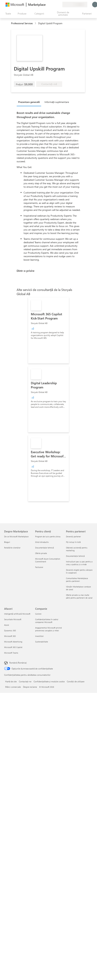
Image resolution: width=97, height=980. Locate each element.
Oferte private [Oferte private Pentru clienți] (41, 553)
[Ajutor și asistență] (51, 5)
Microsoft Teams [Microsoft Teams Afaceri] (11, 653)
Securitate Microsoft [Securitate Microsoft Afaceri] (13, 619)
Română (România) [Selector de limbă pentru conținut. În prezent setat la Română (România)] (18, 663)
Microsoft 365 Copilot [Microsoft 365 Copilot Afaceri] (13, 647)
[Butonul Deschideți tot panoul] (8, 14)
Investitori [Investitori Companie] (39, 636)
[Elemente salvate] (55, 5)
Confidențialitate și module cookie (49, 681)
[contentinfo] (36, 23)
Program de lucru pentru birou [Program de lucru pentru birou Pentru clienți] (48, 536)
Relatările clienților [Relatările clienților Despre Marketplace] (12, 548)
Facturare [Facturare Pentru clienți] (39, 567)
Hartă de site (11, 681)
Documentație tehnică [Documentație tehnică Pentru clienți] (45, 548)
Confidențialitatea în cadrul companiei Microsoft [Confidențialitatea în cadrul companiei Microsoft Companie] (47, 621)
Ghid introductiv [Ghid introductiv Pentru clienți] (42, 542)
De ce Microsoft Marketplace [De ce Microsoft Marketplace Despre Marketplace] (16, 536)
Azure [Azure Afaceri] (7, 625)
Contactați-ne (25, 681)
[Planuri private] (60, 5)
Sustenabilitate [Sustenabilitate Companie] (42, 642)
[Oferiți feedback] (47, 5)
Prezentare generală (29, 102)
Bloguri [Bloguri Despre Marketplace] (7, 542)
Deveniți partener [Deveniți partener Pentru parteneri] (73, 536)
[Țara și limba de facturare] (75, 5)
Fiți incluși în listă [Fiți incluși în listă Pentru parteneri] (73, 542)
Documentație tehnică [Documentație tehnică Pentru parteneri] (75, 556)
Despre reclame (30, 687)
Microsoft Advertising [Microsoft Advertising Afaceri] (13, 642)
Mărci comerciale (13, 687)
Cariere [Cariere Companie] (38, 614)
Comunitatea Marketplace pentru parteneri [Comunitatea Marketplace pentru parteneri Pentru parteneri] (77, 580)
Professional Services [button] (22, 23)
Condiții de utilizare (76, 681)
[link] (48, 330)
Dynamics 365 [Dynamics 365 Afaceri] (10, 630)
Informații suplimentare (57, 102)
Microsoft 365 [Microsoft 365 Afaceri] (10, 636)
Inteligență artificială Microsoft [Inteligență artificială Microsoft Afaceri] (17, 614)
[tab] (30, 102)
